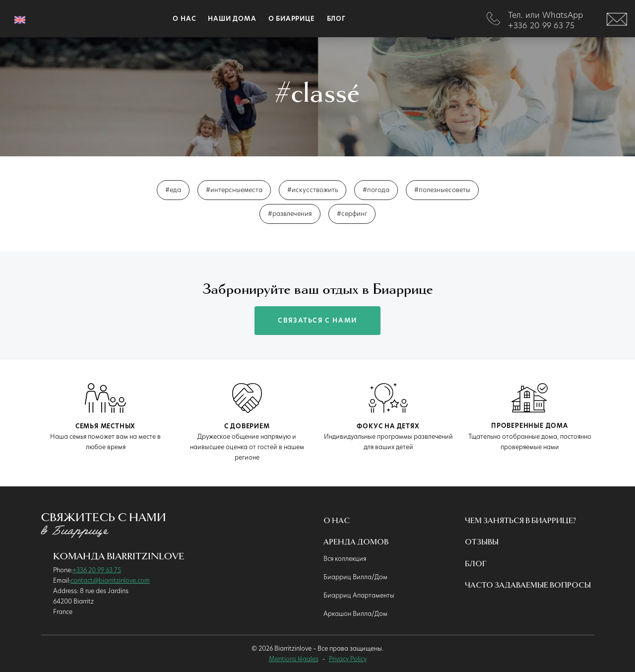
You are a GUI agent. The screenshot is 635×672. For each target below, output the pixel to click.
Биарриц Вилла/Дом (355, 577)
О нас (337, 521)
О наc (184, 19)
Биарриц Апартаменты (359, 595)
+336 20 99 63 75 (97, 570)
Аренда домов (356, 542)
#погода (376, 190)
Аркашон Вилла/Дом (355, 613)
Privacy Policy (348, 659)
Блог (336, 19)
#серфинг (352, 213)
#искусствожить (313, 190)
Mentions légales (294, 659)
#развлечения (290, 213)
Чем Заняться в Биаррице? (520, 521)
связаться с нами (317, 320)
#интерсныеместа (234, 190)
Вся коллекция (345, 558)
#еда (173, 190)
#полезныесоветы (442, 190)
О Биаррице (292, 19)
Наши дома (232, 19)
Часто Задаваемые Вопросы (528, 585)
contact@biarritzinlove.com (110, 580)
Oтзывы (482, 542)
